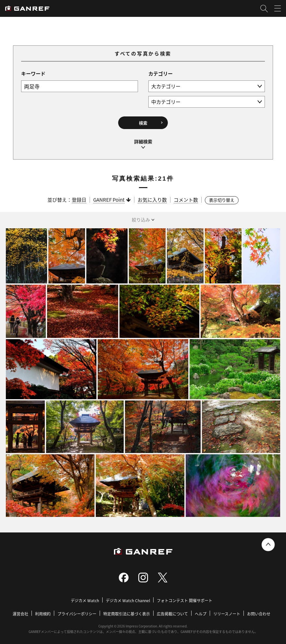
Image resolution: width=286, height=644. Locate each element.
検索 (143, 122)
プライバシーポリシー (77, 611)
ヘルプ (201, 611)
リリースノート (227, 611)
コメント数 (186, 197)
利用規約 (43, 611)
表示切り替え (222, 197)
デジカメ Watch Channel (128, 598)
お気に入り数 (152, 197)
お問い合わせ (259, 611)
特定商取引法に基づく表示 (127, 611)
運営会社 (20, 611)
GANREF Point (109, 197)
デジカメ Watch (85, 598)
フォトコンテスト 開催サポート (185, 598)
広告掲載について (172, 611)
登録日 (79, 197)
